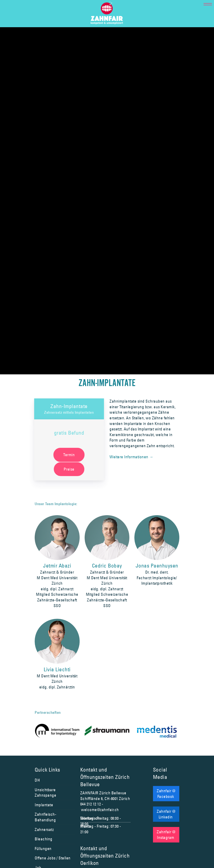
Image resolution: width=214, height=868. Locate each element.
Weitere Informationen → (131, 457)
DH (37, 780)
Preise (68, 469)
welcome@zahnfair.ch (100, 810)
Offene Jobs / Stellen (53, 858)
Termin (68, 455)
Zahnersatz (44, 829)
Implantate (44, 805)
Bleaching (44, 839)
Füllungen (43, 849)
